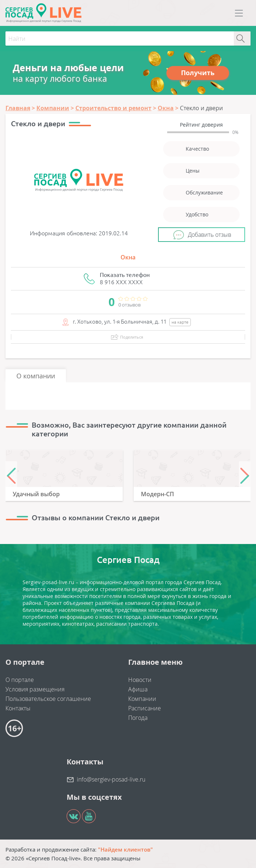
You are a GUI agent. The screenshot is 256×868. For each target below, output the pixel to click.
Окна (128, 257)
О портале (20, 680)
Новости (140, 680)
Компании (142, 699)
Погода (138, 718)
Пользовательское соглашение (48, 699)
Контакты (18, 708)
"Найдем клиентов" (125, 849)
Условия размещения (35, 689)
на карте (180, 322)
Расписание (145, 708)
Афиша (138, 689)
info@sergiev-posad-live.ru (111, 779)
